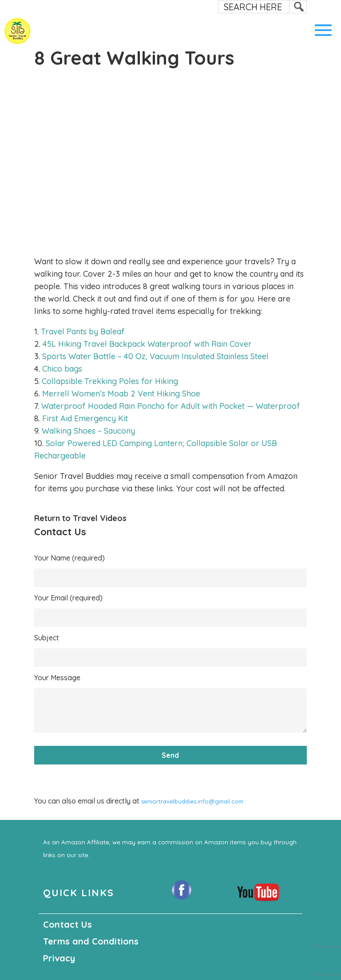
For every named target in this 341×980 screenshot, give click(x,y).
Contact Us (67, 924)
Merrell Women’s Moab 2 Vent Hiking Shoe (121, 394)
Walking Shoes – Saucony (88, 431)
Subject (47, 638)
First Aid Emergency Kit (85, 418)
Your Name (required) (69, 558)
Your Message (57, 678)
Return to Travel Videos (80, 518)
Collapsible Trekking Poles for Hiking (110, 381)
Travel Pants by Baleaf (83, 331)
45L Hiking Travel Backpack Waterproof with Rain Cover (147, 344)
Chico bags (61, 369)
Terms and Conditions (91, 941)
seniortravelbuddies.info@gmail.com (192, 801)
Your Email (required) (68, 598)
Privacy (59, 958)
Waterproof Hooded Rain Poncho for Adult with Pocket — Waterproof (170, 406)
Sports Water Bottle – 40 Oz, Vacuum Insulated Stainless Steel (155, 356)
